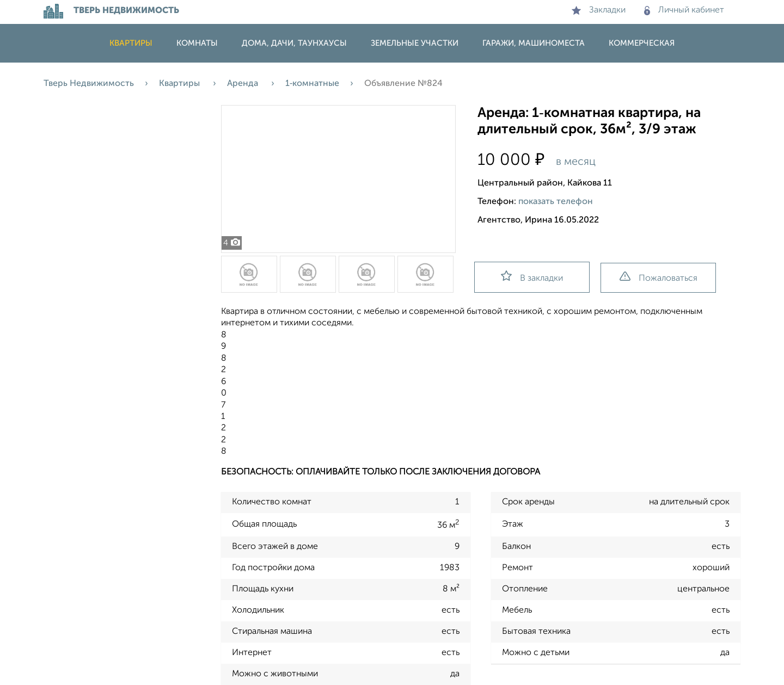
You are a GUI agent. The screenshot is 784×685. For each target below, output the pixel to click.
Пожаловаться (659, 277)
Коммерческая (642, 43)
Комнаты (197, 43)
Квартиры (131, 43)
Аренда (244, 84)
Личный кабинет (684, 10)
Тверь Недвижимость (89, 84)
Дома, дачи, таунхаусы (294, 43)
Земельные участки (415, 43)
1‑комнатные (312, 84)
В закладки (532, 277)
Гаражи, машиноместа (534, 43)
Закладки (599, 10)
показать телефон (556, 202)
